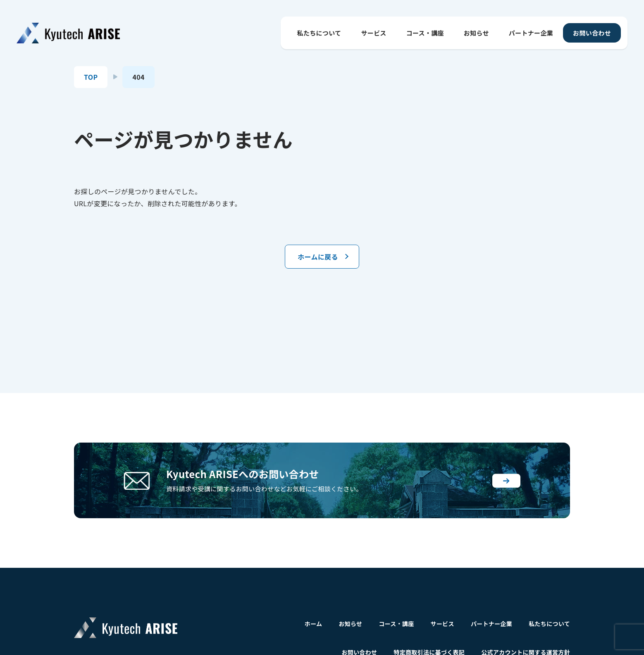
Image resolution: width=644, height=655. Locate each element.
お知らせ (476, 33)
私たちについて (319, 33)
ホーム (314, 624)
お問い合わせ (592, 33)
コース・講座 (425, 33)
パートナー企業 (531, 33)
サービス (373, 33)
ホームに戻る (318, 257)
